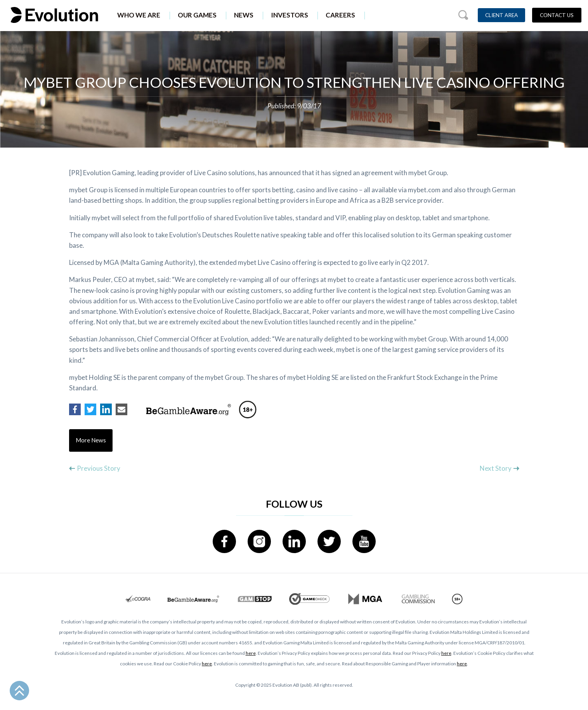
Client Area (501, 15)
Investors (290, 15)
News (244, 15)
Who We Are (139, 15)
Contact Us (557, 15)
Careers (340, 15)
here (251, 653)
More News (91, 440)
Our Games (197, 15)
